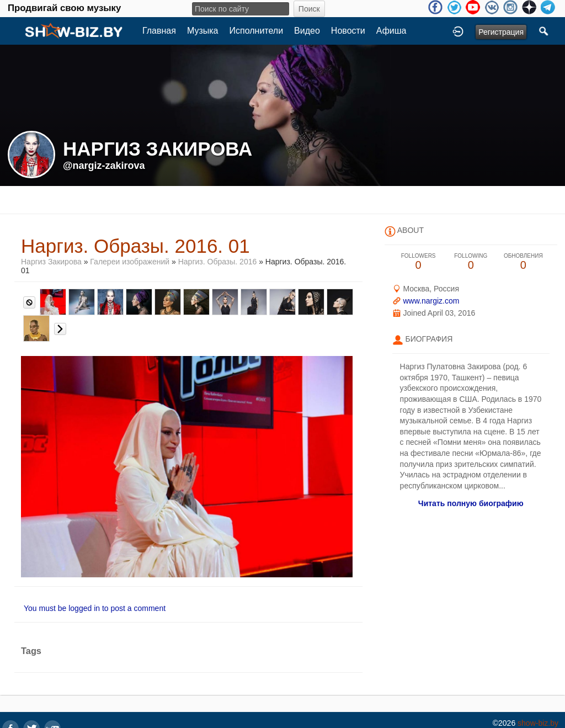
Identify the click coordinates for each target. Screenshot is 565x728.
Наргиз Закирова (52, 262)
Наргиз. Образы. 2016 (218, 262)
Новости (348, 31)
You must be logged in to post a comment (95, 608)
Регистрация (501, 32)
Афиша (391, 31)
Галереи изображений (130, 262)
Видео (307, 31)
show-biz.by (538, 723)
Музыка (203, 31)
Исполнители (257, 31)
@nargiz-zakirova (104, 166)
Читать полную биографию (471, 503)
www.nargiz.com (431, 301)
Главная (159, 31)
